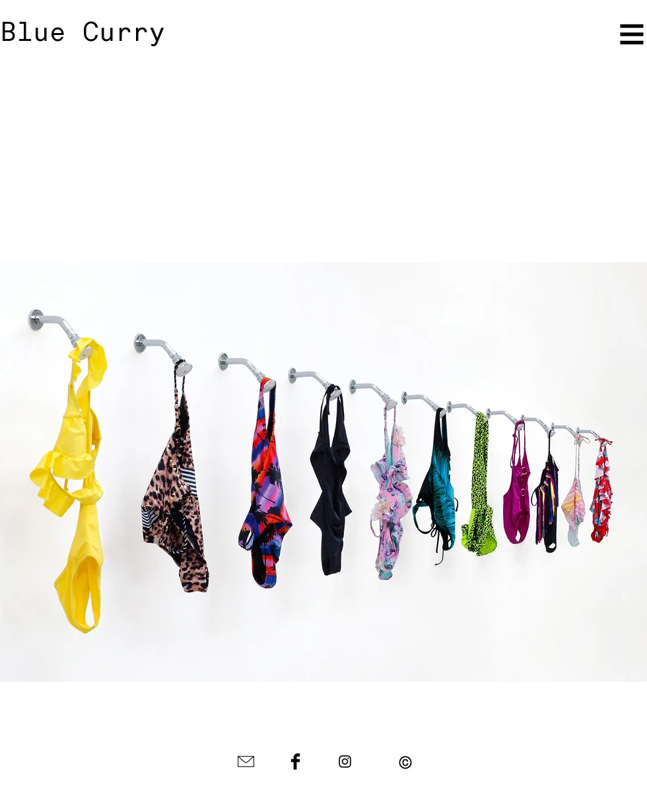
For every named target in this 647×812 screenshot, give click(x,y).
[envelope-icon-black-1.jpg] (246, 761)
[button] (405, 762)
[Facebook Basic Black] (295, 761)
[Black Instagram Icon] (345, 761)
